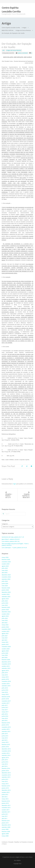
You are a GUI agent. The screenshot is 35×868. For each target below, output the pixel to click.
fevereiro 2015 (6, 744)
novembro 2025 (6, 562)
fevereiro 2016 (6, 723)
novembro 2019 (6, 664)
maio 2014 (5, 764)
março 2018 (5, 694)
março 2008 (5, 836)
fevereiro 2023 (6, 607)
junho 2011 (5, 814)
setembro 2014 (6, 755)
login (15, 484)
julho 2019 (5, 673)
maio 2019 (5, 675)
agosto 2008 (5, 834)
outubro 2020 (6, 649)
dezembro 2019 (6, 662)
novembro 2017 (6, 701)
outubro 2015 (6, 729)
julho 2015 (5, 734)
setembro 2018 (6, 686)
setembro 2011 (6, 812)
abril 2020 (5, 657)
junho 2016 (5, 716)
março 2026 (5, 557)
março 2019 (5, 677)
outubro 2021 (6, 631)
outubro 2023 (6, 594)
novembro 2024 (6, 577)
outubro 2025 (6, 564)
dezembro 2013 (6, 773)
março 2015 (5, 742)
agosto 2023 (5, 599)
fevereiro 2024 (6, 588)
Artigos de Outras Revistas (14, 50)
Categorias (5, 524)
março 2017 (5, 712)
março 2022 (5, 625)
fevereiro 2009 (6, 832)
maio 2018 (5, 692)
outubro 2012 (6, 792)
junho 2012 (5, 794)
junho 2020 (5, 653)
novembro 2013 (6, 775)
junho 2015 (5, 736)
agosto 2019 (5, 671)
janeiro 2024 (5, 590)
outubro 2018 (6, 684)
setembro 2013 (6, 777)
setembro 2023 (6, 597)
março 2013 (5, 784)
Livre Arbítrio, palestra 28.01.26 (11, 541)
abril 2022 (5, 623)
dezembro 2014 (6, 749)
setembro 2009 (6, 827)
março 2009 (5, 829)
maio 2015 (5, 738)
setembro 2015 (6, 731)
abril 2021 (5, 640)
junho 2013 (5, 779)
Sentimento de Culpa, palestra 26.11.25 (13, 537)
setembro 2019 (6, 668)
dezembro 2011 (6, 805)
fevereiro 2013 (6, 786)
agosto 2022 (5, 616)
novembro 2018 (6, 681)
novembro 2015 (6, 727)
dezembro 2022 (6, 612)
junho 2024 (5, 583)
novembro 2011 (6, 808)
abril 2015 (5, 740)
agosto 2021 (5, 633)
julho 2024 (5, 581)
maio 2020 (5, 655)
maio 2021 (5, 638)
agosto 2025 (5, 566)
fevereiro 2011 (6, 821)
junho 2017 (5, 707)
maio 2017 (5, 710)
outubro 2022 (6, 614)
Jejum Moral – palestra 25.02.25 (11, 539)
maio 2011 (5, 816)
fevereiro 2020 (6, 660)
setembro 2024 (6, 579)
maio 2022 (5, 620)
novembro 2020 (6, 647)
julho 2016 (5, 714)
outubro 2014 (6, 753)
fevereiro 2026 (6, 560)
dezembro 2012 (6, 790)
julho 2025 (5, 568)
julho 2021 (5, 636)
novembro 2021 (6, 629)
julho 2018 (5, 688)
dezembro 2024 (6, 575)
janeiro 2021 (5, 644)
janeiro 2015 (5, 747)
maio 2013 (5, 781)
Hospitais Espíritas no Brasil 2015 (26, 496)
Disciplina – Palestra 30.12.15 (9, 496)
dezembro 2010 (6, 825)
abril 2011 (5, 818)
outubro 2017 (6, 703)
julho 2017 (5, 705)
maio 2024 (5, 586)
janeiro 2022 (5, 627)
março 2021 (5, 642)
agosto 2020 (5, 651)
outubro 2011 (6, 810)
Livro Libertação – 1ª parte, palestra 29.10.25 (14, 548)
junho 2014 (5, 762)
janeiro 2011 (5, 823)
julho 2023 (5, 601)
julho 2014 (5, 760)
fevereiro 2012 (6, 801)
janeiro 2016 (5, 725)
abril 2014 (5, 766)
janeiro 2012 (5, 803)
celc (3, 50)
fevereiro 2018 (6, 697)
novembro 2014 (6, 751)
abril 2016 (5, 721)
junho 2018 (5, 690)
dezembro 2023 (6, 592)
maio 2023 (5, 605)
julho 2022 (5, 618)
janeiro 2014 (5, 771)
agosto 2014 (5, 758)
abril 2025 (5, 573)
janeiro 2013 (5, 788)
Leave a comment (23, 53)
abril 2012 (5, 797)
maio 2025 (5, 570)
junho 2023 (5, 603)
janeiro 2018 (5, 699)
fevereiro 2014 (6, 768)
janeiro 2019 (5, 679)
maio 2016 (5, 718)
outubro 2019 (6, 666)
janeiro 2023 (5, 610)
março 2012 (5, 799)
